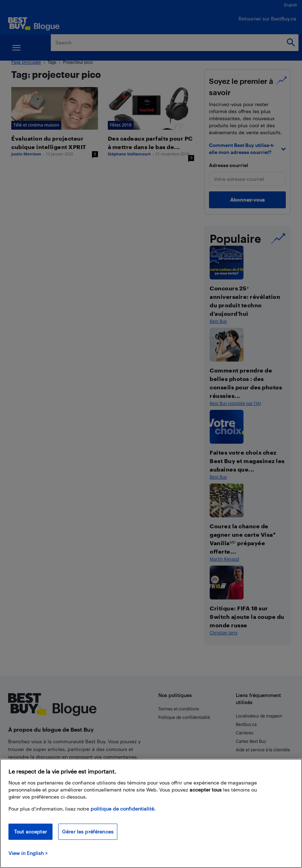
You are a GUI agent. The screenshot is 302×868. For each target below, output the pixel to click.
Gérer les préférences (88, 832)
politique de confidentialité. (123, 809)
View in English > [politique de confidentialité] (28, 853)
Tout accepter (30, 832)
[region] (151, 813)
